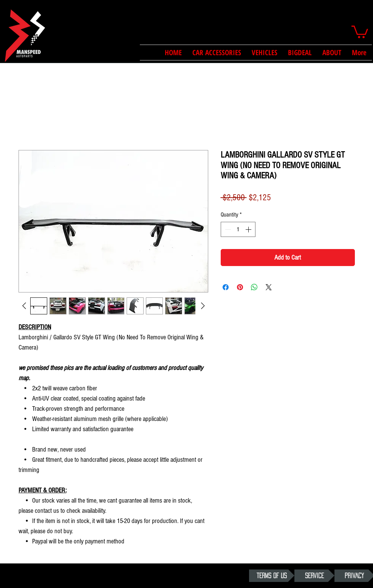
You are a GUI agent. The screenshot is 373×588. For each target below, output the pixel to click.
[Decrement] (227, 229)
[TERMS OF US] (272, 576)
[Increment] (249, 229)
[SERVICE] (314, 576)
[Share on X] (269, 287)
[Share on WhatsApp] (254, 287)
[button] (360, 31)
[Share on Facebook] (226, 287)
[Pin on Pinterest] (240, 287)
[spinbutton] (238, 229)
